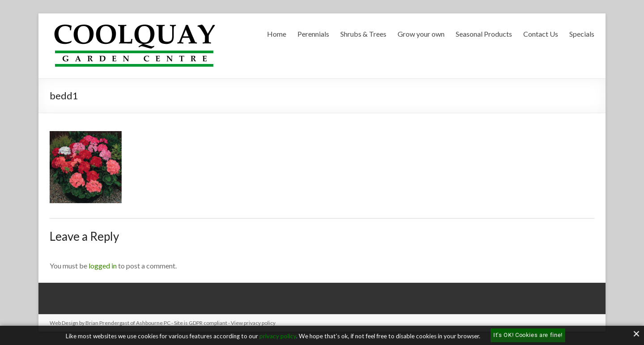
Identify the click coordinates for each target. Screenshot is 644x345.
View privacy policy (253, 323)
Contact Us (541, 34)
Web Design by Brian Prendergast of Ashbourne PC (110, 323)
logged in (103, 266)
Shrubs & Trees (363, 34)
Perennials (313, 34)
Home (277, 34)
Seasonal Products (484, 34)
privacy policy (278, 336)
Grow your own (421, 34)
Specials (582, 34)
